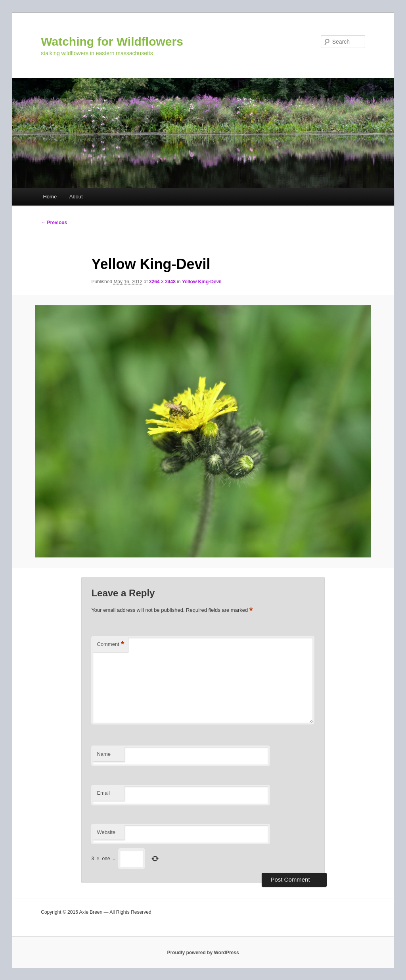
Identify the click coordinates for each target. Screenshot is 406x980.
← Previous (54, 223)
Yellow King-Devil (202, 282)
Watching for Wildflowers (112, 41)
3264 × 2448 (162, 282)
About (76, 197)
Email (103, 793)
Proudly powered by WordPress (203, 953)
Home (50, 197)
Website (106, 832)
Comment (110, 645)
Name (104, 754)
